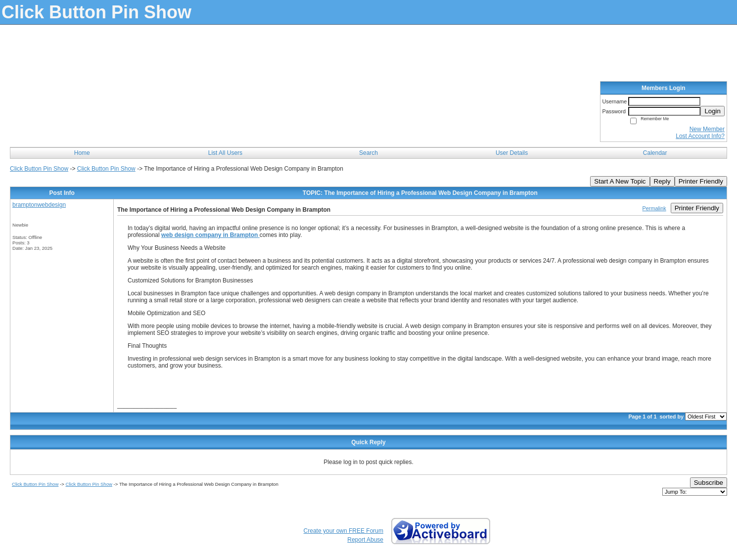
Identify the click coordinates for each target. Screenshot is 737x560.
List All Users (225, 153)
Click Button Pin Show (39, 169)
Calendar (655, 153)
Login (713, 111)
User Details (512, 153)
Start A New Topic (620, 181)
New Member (707, 129)
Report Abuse (365, 540)
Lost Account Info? (700, 136)
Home (82, 153)
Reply (662, 181)
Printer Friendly (701, 181)
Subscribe (709, 483)
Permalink (654, 208)
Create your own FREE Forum (344, 531)
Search (368, 153)
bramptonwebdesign (39, 205)
